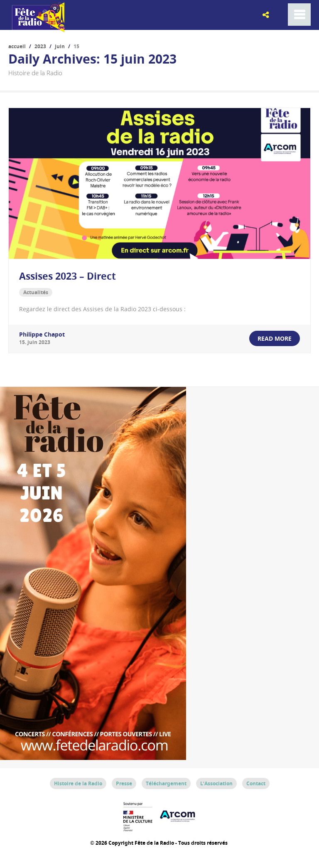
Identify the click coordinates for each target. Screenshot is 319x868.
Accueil (17, 46)
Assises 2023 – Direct (67, 276)
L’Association (216, 783)
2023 (40, 46)
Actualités (36, 292)
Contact (256, 783)
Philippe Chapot (42, 334)
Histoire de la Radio (78, 783)
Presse (124, 783)
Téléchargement (166, 783)
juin (60, 46)
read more (275, 338)
